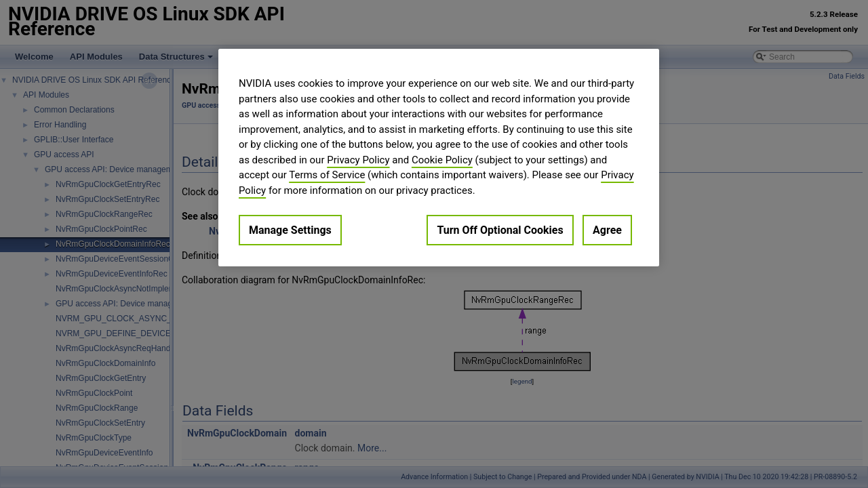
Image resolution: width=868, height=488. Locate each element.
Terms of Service (327, 175)
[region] (439, 158)
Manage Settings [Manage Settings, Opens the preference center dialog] (290, 230)
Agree (607, 230)
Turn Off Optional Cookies (500, 230)
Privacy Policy (358, 160)
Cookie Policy (442, 160)
